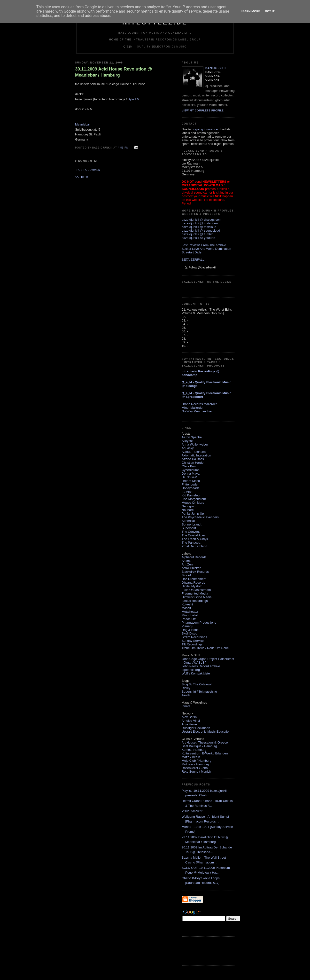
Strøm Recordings (194, 637)
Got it (270, 11)
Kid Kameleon (191, 495)
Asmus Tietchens (194, 452)
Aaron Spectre (192, 437)
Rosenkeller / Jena (195, 768)
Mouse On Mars (193, 503)
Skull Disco (189, 633)
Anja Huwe (189, 724)
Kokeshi (187, 604)
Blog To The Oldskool (197, 684)
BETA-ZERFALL (193, 260)
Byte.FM (134, 99)
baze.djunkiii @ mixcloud (199, 227)
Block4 (186, 575)
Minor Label (190, 615)
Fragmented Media (195, 593)
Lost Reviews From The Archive (204, 245)
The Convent (191, 532)
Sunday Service (193, 641)
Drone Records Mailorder (199, 404)
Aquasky (188, 448)
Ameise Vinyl (191, 721)
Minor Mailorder (193, 408)
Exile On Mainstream (196, 590)
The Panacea (191, 543)
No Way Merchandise (197, 411)
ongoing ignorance (205, 129)
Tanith (186, 695)
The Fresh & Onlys (195, 539)
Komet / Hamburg (194, 750)
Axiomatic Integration (196, 455)
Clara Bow (189, 466)
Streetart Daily (192, 252)
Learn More (250, 11)
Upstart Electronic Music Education (206, 732)
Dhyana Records (193, 583)
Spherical (188, 521)
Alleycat (187, 441)
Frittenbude (190, 484)
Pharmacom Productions (199, 623)
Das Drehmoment (194, 579)
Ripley (186, 688)
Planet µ (187, 626)
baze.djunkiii (216, 68)
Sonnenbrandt (192, 524)
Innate (186, 706)
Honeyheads (190, 488)
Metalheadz (190, 612)
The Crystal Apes (194, 535)
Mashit (186, 608)
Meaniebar (82, 124)
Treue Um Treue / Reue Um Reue (205, 648)
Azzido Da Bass (193, 459)
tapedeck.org (191, 670)
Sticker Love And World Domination (206, 249)
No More (188, 510)
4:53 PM (123, 148)
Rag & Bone (190, 630)
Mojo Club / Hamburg (197, 761)
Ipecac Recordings (195, 601)
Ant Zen (187, 564)
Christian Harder (193, 463)
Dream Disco (191, 481)
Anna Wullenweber (195, 444)
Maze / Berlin (191, 757)
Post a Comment (89, 170)
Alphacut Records (194, 557)
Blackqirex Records (195, 572)
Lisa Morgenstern (194, 499)
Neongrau (189, 506)
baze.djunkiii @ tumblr (197, 234)
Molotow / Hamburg (195, 764)
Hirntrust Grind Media (197, 597)
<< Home (81, 177)
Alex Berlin (189, 717)
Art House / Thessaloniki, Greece (205, 742)
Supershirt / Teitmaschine (199, 692)
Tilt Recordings (192, 644)
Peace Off (189, 619)
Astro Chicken (191, 568)
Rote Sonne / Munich (196, 772)
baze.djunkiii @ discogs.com (201, 220)
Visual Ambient (192, 811)
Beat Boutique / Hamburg (199, 746)
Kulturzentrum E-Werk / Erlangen (205, 753)
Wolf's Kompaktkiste (196, 673)
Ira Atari (187, 492)
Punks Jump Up (193, 514)
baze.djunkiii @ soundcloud (201, 231)
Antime (186, 561)
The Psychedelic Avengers (200, 517)
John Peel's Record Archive (201, 666)
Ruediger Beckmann (196, 728)
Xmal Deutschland (194, 546)
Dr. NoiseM (189, 477)
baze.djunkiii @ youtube (198, 238)
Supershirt (189, 528)
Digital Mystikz (192, 586)
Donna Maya (191, 474)
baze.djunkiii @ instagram (200, 223)
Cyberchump (191, 470)
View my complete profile (203, 111)
